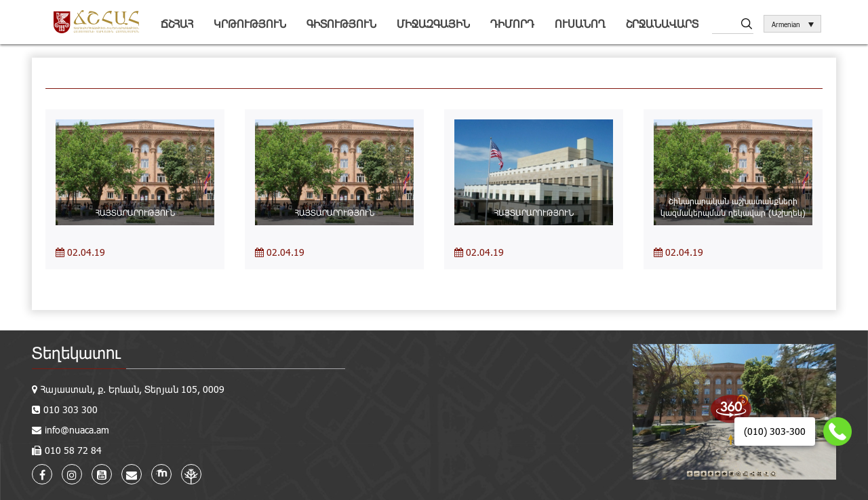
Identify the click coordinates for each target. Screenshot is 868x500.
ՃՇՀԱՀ (177, 23)
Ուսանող (580, 23)
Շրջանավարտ (662, 23)
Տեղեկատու (76, 352)
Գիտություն (341, 23)
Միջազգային (433, 23)
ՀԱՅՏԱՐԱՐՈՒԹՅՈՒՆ (135, 212)
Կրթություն (250, 23)
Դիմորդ (512, 23)
